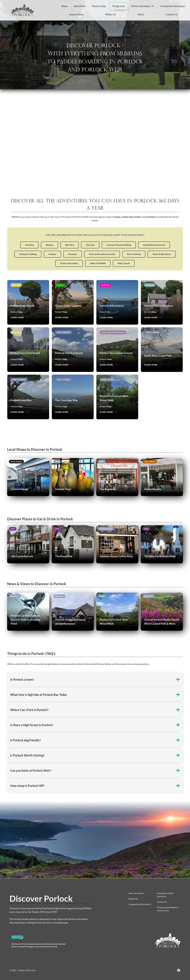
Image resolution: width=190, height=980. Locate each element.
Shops (64, 6)
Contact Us (172, 14)
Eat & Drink (80, 6)
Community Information (173, 6)
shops (117, 218)
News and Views (136, 893)
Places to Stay (99, 6)
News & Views (76, 14)
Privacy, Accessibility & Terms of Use (168, 909)
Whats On (111, 14)
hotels (138, 218)
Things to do (119, 6)
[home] (22, 10)
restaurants (127, 218)
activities (150, 218)
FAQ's (141, 14)
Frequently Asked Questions (165, 895)
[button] (142, 6)
